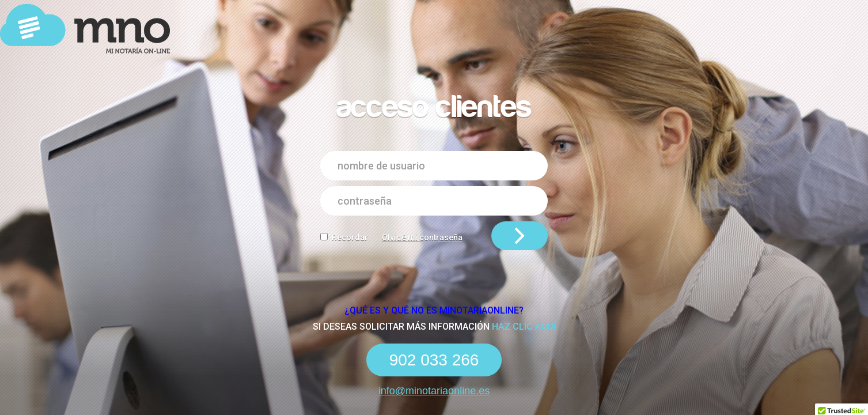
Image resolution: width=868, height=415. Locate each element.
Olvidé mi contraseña (422, 237)
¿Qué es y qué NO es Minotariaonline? (434, 310)
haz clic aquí (524, 327)
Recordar (350, 237)
